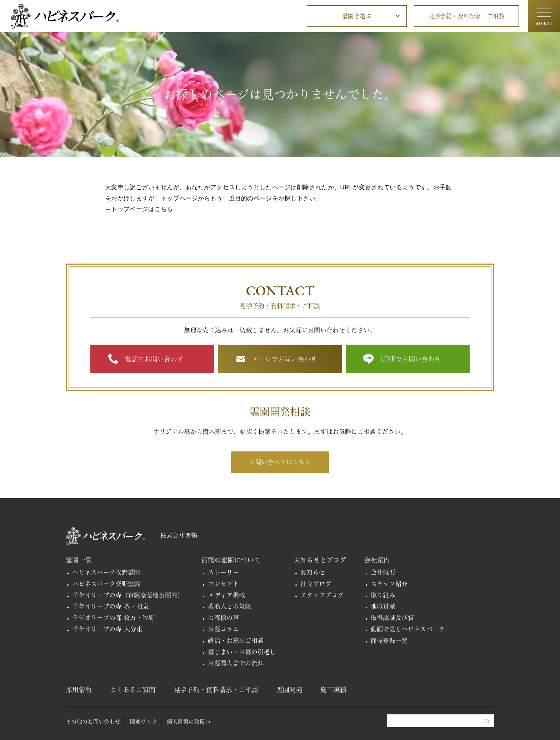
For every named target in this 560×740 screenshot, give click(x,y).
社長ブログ (316, 584)
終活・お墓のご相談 (236, 641)
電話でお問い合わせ (154, 359)
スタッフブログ (322, 595)
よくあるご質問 (132, 690)
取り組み (383, 595)
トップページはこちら (142, 209)
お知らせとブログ (320, 560)
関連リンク (144, 722)
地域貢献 (383, 606)
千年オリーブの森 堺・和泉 (110, 606)
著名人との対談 (229, 606)
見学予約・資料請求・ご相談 (466, 16)
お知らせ (313, 572)
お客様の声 (223, 618)
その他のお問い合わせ (93, 722)
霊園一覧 (79, 560)
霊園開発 (289, 690)
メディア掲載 (226, 595)
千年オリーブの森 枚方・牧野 (114, 618)
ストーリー (223, 572)
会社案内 (377, 560)
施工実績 (333, 690)
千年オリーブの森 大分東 (107, 629)
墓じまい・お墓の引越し (242, 652)
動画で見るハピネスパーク (408, 629)
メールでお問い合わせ (284, 359)
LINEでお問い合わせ (411, 359)
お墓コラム (223, 629)
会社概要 (383, 572)
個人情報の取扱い (189, 722)
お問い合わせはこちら (280, 462)
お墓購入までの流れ (236, 663)
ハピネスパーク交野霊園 (106, 584)
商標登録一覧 (389, 641)
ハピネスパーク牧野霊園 (106, 572)
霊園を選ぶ (357, 16)
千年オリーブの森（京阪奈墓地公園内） (128, 595)
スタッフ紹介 (389, 584)
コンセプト (223, 584)
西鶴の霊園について (231, 560)
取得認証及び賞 (392, 618)
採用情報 (79, 690)
